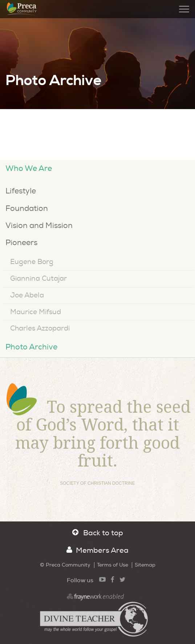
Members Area (97, 550)
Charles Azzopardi (40, 328)
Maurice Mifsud (36, 312)
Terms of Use (113, 565)
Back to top (98, 533)
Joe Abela (27, 295)
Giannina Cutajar (38, 279)
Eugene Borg (32, 262)
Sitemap (145, 565)
